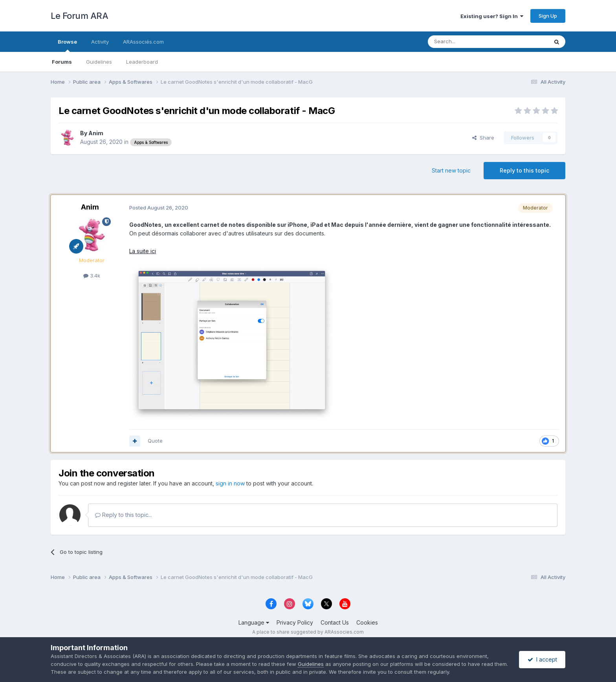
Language (254, 622)
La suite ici (143, 251)
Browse (67, 45)
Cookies (367, 622)
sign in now (230, 483)
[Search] (468, 42)
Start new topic (451, 170)
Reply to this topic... (124, 515)
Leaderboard (142, 62)
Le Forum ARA (79, 16)
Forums (62, 62)
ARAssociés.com (143, 42)
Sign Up (548, 16)
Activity (100, 42)
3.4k (92, 276)
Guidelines (99, 62)
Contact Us (335, 622)
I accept (542, 659)
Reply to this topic (524, 170)
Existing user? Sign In (492, 16)
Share (483, 138)
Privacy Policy (295, 622)
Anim (96, 133)
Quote (155, 441)
